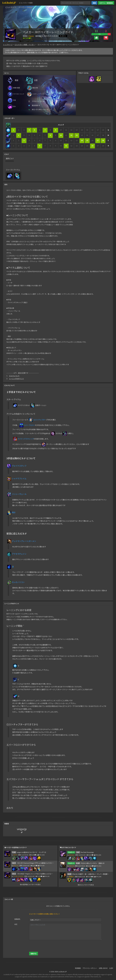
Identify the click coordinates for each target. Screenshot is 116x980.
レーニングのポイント (17, 379)
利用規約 (78, 968)
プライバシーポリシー (90, 968)
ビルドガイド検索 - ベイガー (25, 45)
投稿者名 (17, 919)
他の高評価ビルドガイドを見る (30, 884)
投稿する (34, 954)
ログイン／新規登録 (106, 3)
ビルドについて (14, 376)
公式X (111, 968)
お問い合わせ (103, 968)
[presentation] (46, 946)
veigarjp (31, 36)
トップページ (8, 45)
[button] (96, 38)
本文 (16, 924)
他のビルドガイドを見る (86, 885)
